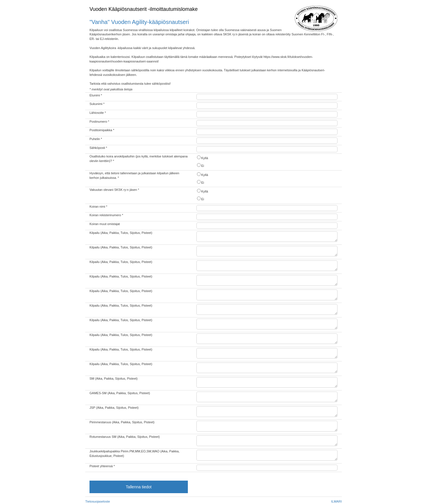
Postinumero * (99, 122)
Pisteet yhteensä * (102, 466)
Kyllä (202, 158)
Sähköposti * (98, 148)
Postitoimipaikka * (102, 130)
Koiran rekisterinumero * (106, 215)
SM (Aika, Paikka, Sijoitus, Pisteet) (114, 378)
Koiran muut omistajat (105, 224)
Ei (200, 165)
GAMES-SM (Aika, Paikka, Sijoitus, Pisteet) (120, 393)
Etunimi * (96, 95)
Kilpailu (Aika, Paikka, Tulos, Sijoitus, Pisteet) (121, 233)
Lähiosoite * (98, 113)
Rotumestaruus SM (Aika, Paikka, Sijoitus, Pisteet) (125, 437)
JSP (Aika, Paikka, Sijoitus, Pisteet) (114, 408)
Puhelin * (96, 139)
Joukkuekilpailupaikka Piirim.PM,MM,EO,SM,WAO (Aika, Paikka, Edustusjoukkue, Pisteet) (135, 454)
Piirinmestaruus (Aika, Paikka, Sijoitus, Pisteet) (122, 422)
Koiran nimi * (98, 207)
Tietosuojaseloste (98, 501)
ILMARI (336, 501)
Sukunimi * (97, 104)
